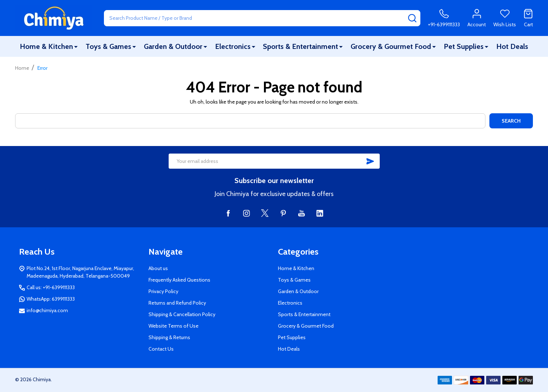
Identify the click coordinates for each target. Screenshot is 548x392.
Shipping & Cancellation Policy (182, 314)
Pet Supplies (464, 46)
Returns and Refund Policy (177, 303)
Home (22, 68)
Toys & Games (108, 46)
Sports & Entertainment (300, 46)
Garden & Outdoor (173, 46)
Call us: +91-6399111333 (51, 287)
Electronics (233, 46)
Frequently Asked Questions (179, 280)
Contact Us (161, 349)
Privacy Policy (163, 291)
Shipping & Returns (169, 337)
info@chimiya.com (47, 310)
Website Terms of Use (173, 326)
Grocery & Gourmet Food (391, 46)
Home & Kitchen (46, 46)
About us (158, 268)
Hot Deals (512, 46)
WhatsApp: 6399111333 (51, 299)
